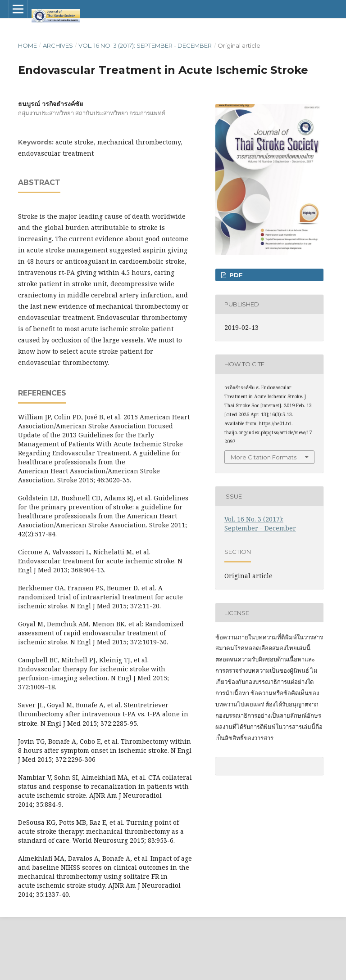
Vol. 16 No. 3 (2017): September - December (145, 45)
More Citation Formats (264, 457)
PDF (235, 275)
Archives (58, 45)
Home (27, 45)
